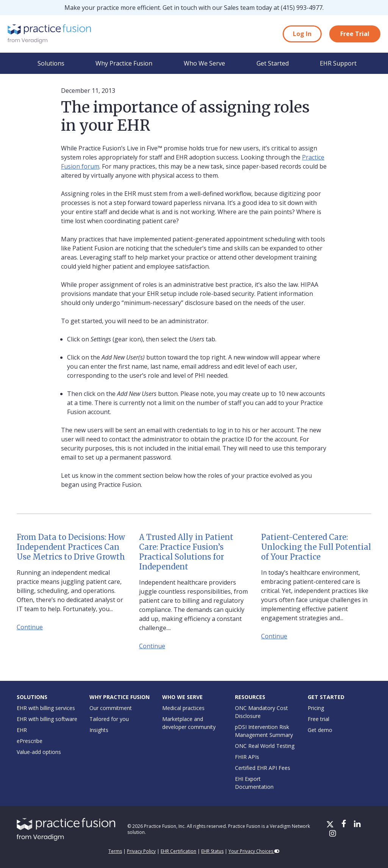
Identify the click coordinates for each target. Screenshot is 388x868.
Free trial (318, 719)
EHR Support (338, 63)
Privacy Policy (141, 851)
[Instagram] (333, 834)
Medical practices (183, 708)
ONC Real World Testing (265, 746)
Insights (99, 730)
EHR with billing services (46, 708)
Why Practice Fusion (124, 63)
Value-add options (39, 752)
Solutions (51, 63)
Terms (115, 851)
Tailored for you (109, 719)
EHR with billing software (47, 719)
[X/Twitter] (331, 825)
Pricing (316, 708)
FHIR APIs (247, 757)
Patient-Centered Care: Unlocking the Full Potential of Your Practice (316, 547)
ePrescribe (30, 741)
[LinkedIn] (357, 825)
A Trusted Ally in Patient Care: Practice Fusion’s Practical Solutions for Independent (186, 552)
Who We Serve (204, 63)
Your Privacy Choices (254, 851)
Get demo (320, 730)
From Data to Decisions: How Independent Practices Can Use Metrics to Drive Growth (71, 547)
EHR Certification (178, 851)
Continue (30, 627)
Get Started (273, 63)
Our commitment (111, 708)
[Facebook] (345, 825)
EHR (22, 730)
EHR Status (212, 851)
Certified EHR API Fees (263, 768)
